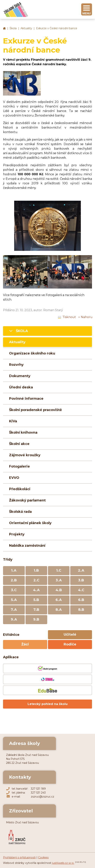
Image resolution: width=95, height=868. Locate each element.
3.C (14, 590)
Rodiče (70, 644)
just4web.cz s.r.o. (63, 863)
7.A (14, 610)
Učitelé (70, 635)
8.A (59, 610)
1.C (59, 570)
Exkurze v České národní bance (57, 28)
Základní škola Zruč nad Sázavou (4, 28)
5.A (14, 600)
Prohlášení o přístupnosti (19, 857)
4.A (36, 590)
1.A (14, 570)
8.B (81, 610)
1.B (36, 570)
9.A (14, 619)
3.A (59, 580)
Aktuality (26, 28)
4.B (59, 590)
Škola (13, 28)
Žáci (25, 644)
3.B (81, 580)
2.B (14, 580)
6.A (59, 600)
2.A (81, 570)
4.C (81, 590)
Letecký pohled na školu (48, 704)
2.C (36, 580)
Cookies (43, 857)
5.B (36, 600)
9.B (36, 619)
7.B (36, 610)
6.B (81, 600)
